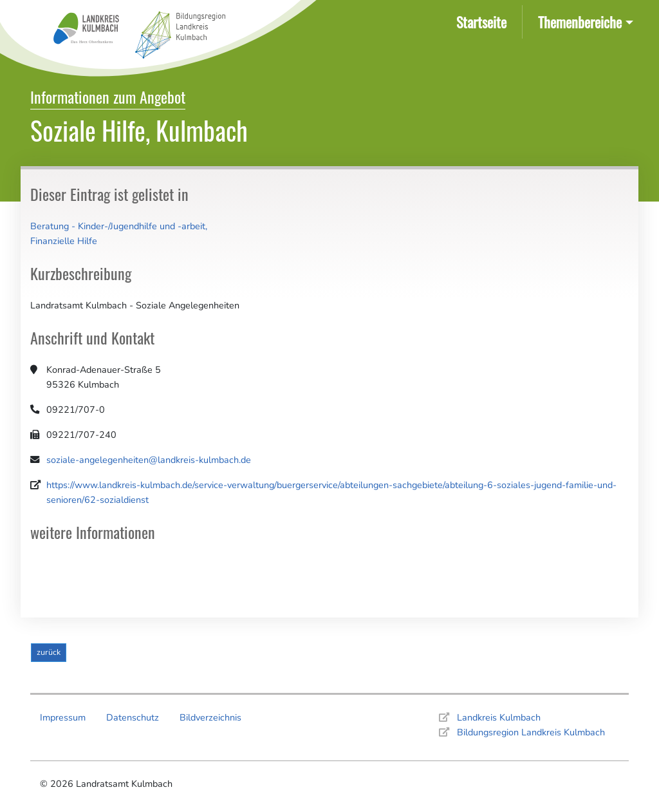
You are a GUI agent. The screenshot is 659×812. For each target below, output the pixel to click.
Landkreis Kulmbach (499, 717)
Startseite (484, 21)
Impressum (63, 717)
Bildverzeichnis (210, 717)
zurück (49, 652)
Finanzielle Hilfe (64, 241)
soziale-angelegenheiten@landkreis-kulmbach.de (149, 460)
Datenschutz (133, 717)
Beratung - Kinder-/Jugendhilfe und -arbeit (118, 226)
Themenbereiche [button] (580, 22)
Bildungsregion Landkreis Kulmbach (531, 732)
